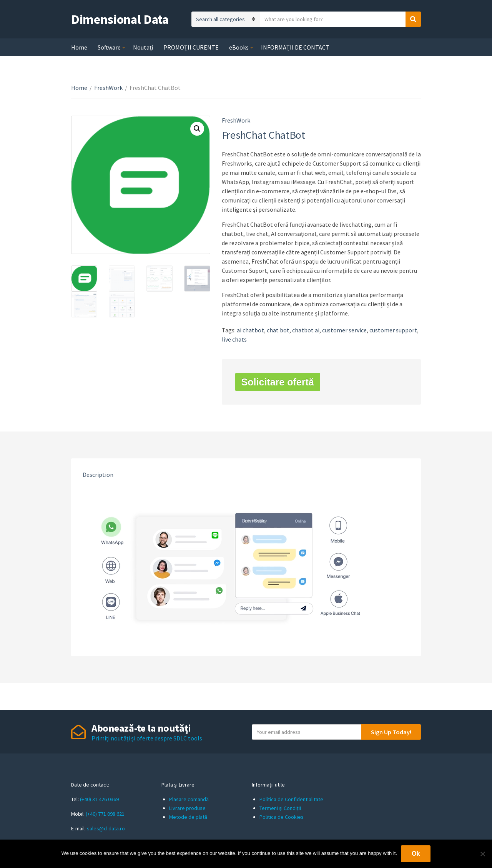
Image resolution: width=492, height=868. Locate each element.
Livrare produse (187, 808)
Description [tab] (98, 475)
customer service (344, 330)
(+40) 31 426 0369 (99, 799)
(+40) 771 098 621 (105, 814)
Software (109, 47)
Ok (416, 854)
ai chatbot (250, 330)
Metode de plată (188, 817)
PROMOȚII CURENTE (191, 47)
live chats (234, 339)
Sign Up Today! (391, 732)
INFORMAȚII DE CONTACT (295, 47)
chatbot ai (306, 330)
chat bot (278, 330)
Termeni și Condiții (280, 808)
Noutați (143, 47)
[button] (197, 129)
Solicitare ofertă (278, 382)
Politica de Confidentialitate (291, 799)
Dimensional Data (120, 19)
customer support (393, 330)
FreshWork (108, 88)
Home (79, 47)
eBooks (239, 47)
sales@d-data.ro (106, 828)
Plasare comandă (189, 799)
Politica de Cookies (282, 817)
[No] (482, 854)
